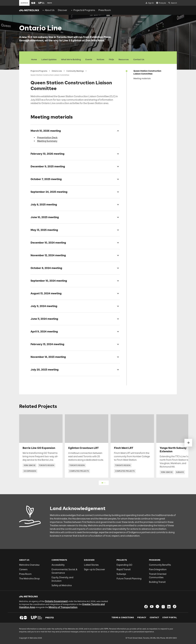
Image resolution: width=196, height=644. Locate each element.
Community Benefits (160, 565)
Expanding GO (124, 565)
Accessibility (58, 565)
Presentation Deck (47, 138)
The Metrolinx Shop (29, 579)
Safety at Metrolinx (62, 585)
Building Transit (157, 582)
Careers (23, 569)
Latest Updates (49, 60)
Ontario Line (57, 71)
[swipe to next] (188, 443)
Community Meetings (75, 71)
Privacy (142, 618)
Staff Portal (170, 618)
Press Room (25, 574)
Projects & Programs (39, 71)
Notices (100, 60)
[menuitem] (48, 10)
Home (34, 60)
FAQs (111, 60)
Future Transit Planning (129, 579)
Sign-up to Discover (94, 569)
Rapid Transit (124, 569)
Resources (124, 60)
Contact (154, 618)
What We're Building (71, 60)
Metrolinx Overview (29, 565)
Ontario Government (56, 601)
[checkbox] (117, 131)
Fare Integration (158, 569)
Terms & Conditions (123, 618)
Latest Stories (91, 565)
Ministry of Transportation (63, 607)
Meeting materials (142, 79)
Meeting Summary (47, 141)
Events (89, 60)
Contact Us (139, 60)
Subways (121, 574)
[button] (33, 3)
